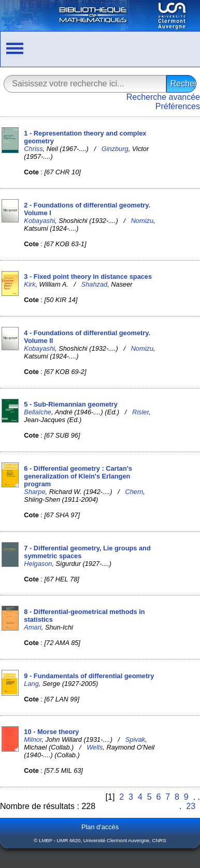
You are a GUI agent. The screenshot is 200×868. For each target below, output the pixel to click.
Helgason (38, 564)
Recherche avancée (163, 97)
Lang (31, 684)
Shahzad (95, 284)
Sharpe (34, 492)
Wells (95, 747)
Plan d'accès (100, 827)
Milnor (33, 739)
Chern (134, 492)
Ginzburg (115, 149)
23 (191, 806)
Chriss (33, 149)
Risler (140, 412)
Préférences (178, 106)
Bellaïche (38, 412)
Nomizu (142, 221)
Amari (32, 627)
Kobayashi (39, 221)
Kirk (30, 284)
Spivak (135, 739)
